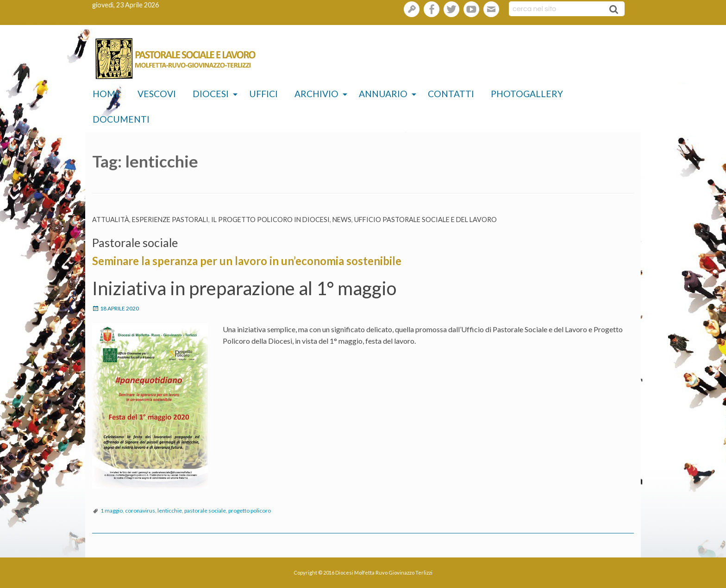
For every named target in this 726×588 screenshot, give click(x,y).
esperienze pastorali (170, 220)
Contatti (451, 94)
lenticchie (170, 511)
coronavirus (140, 511)
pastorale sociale (205, 511)
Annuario (383, 94)
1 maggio (112, 511)
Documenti (121, 119)
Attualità (111, 220)
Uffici (263, 94)
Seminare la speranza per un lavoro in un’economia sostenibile (247, 261)
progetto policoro (250, 511)
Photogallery (527, 94)
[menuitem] (107, 94)
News (342, 220)
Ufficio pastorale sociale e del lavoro (426, 220)
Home (107, 94)
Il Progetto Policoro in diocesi (270, 220)
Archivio (316, 94)
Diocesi (211, 94)
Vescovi (157, 94)
